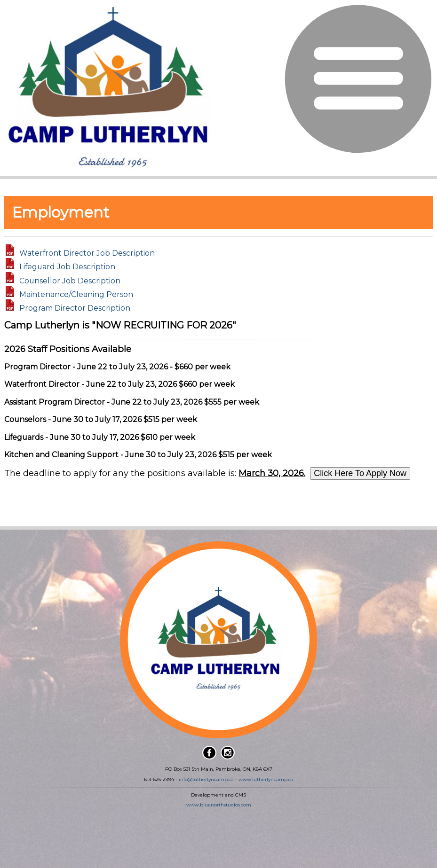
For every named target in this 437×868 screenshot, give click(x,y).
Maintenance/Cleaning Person (76, 294)
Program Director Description (75, 308)
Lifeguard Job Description (67, 267)
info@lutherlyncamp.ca (206, 779)
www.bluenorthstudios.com (219, 805)
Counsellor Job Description (70, 280)
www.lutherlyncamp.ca (266, 779)
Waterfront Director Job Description (87, 253)
